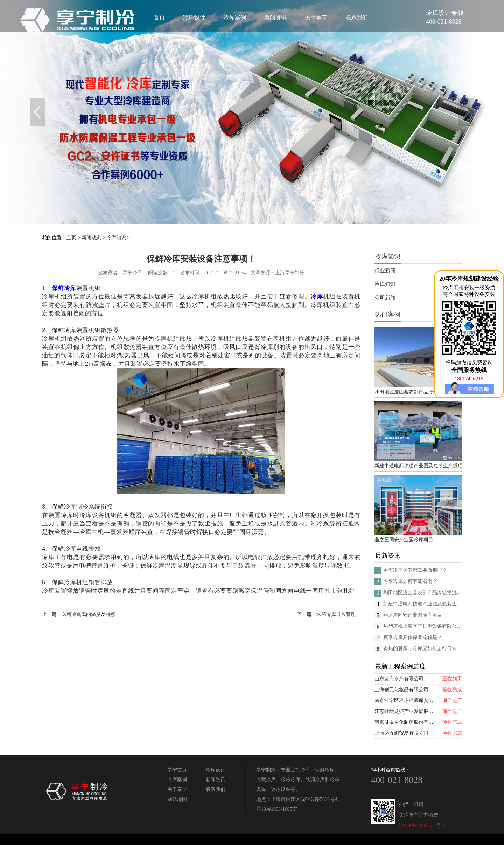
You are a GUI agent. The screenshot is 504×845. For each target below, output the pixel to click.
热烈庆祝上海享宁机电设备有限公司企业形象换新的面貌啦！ (423, 626)
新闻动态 (91, 238)
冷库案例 (235, 17)
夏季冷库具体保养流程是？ (413, 637)
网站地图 (177, 799)
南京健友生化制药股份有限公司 (409, 722)
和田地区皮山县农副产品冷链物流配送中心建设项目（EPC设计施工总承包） (418, 392)
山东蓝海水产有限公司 (399, 679)
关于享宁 (316, 17)
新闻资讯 (275, 17)
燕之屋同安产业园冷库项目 (404, 540)
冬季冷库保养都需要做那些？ (415, 570)
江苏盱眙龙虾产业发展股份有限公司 (414, 711)
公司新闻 (385, 298)
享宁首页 (177, 770)
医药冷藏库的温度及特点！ (91, 614)
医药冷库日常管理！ (338, 614)
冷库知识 (116, 238)
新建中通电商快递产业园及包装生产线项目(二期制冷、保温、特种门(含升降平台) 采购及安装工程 (418, 466)
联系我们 (357, 17)
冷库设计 (194, 17)
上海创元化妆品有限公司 (401, 690)
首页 (159, 17)
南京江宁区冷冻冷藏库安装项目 (409, 700)
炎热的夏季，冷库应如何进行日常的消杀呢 (423, 649)
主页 (71, 238)
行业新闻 (385, 270)
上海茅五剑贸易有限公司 (401, 733)
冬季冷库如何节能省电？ (410, 581)
